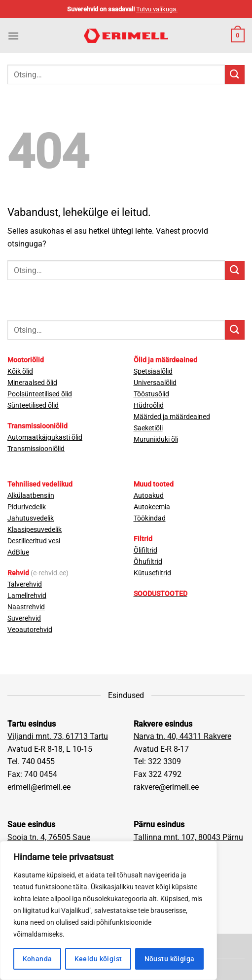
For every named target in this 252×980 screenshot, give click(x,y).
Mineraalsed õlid (32, 383)
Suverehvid (24, 618)
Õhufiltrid (148, 562)
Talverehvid (25, 584)
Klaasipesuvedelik (35, 530)
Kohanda (37, 959)
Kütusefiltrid (152, 573)
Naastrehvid (26, 607)
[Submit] (235, 75)
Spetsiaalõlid (153, 371)
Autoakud (149, 496)
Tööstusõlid (151, 394)
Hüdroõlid (149, 405)
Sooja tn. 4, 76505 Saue (49, 837)
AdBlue (18, 552)
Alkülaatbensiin (31, 496)
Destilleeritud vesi (34, 541)
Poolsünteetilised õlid (40, 394)
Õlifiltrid (145, 550)
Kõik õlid (20, 371)
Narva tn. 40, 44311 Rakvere (182, 736)
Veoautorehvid (30, 630)
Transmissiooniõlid (36, 449)
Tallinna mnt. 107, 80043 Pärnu (188, 837)
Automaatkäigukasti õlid (45, 437)
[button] (13, 36)
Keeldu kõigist (98, 959)
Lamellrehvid (27, 596)
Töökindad (150, 518)
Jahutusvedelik (31, 518)
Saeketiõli (148, 428)
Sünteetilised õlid (33, 405)
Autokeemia (152, 507)
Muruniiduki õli (156, 439)
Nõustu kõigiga (170, 959)
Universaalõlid (155, 383)
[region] (108, 910)
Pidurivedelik (27, 507)
